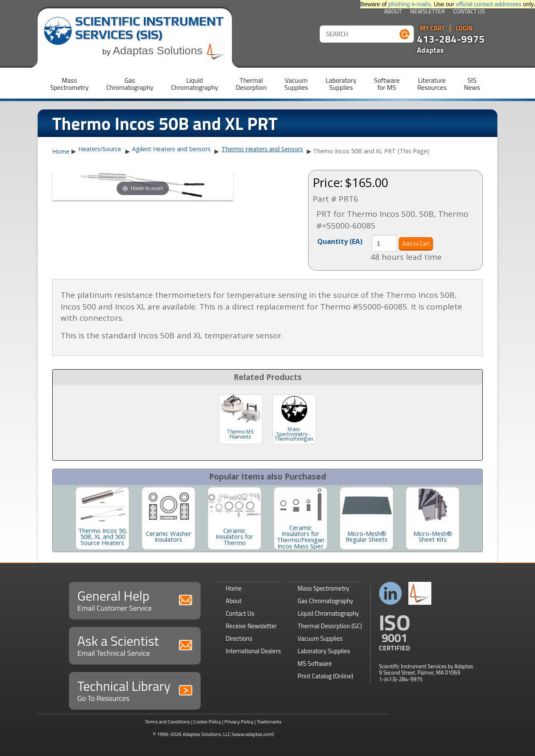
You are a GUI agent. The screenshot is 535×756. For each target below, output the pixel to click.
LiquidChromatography (195, 84)
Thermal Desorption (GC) (330, 626)
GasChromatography (130, 84)
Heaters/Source (100, 149)
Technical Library (135, 690)
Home (61, 152)
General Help (135, 600)
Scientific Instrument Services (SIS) (149, 28)
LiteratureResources (432, 84)
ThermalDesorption (251, 84)
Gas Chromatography (325, 601)
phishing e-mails (409, 4)
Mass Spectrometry (324, 588)
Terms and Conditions (167, 722)
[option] (102, 518)
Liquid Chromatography (328, 613)
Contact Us (469, 12)
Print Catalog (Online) (325, 676)
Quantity (340, 241)
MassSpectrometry (69, 84)
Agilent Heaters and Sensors (171, 149)
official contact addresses (489, 4)
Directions (239, 638)
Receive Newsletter (251, 626)
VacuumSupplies (296, 84)
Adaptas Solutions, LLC (207, 734)
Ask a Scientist (135, 645)
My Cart (432, 28)
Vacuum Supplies (320, 638)
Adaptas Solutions (169, 51)
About (393, 12)
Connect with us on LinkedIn (391, 593)
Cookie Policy (207, 722)
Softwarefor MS (387, 84)
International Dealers (253, 651)
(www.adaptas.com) (253, 734)
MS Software (315, 663)
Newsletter (428, 12)
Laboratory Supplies (324, 651)
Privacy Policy (239, 722)
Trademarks (269, 722)
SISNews (472, 84)
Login (464, 28)
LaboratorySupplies (341, 84)
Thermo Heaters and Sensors (262, 149)
